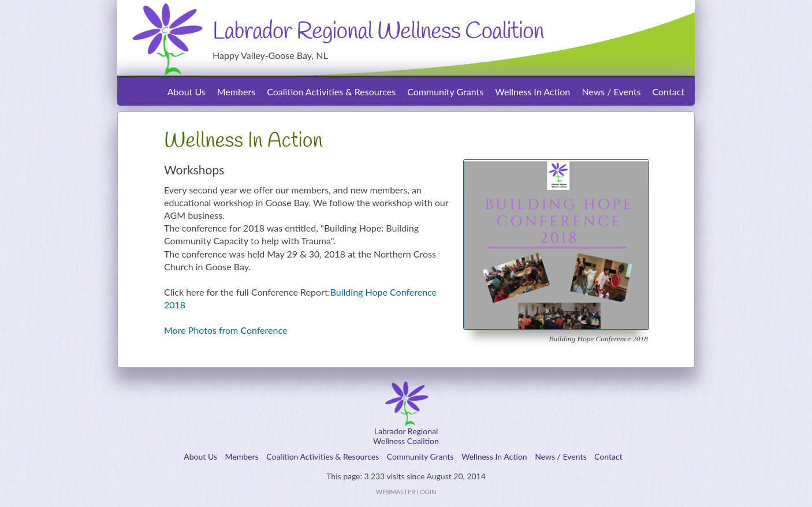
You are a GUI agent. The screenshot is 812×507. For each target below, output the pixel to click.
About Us (187, 92)
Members (236, 92)
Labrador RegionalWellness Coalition (406, 436)
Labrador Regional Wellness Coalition (378, 32)
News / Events (611, 92)
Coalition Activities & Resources (331, 92)
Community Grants (445, 92)
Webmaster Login (406, 492)
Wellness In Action (532, 92)
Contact (668, 92)
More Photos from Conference (226, 330)
